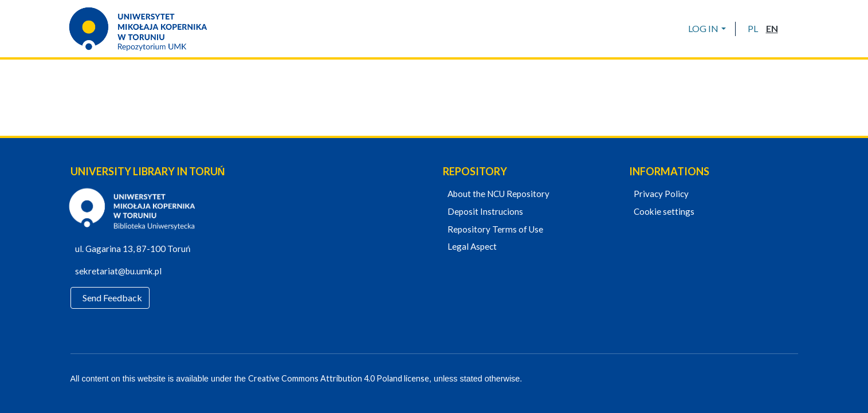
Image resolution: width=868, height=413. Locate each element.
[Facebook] (754, 379)
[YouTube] (774, 379)
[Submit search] (791, 29)
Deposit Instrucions (484, 212)
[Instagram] (794, 379)
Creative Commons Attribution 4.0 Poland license (335, 379)
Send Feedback (113, 298)
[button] (753, 29)
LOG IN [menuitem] (703, 28)
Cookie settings (663, 212)
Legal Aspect (471, 247)
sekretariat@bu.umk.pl (123, 272)
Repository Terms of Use (494, 230)
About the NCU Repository (497, 194)
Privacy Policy (660, 194)
